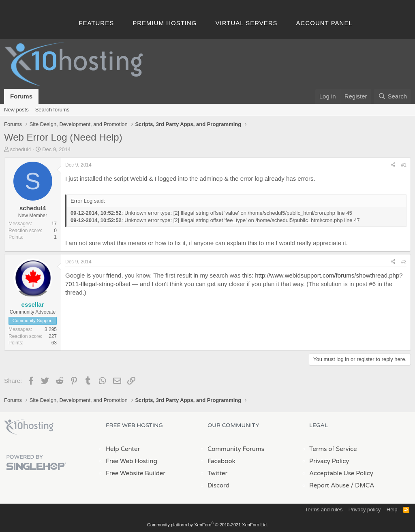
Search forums (52, 110)
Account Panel (324, 23)
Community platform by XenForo (207, 525)
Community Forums (236, 449)
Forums (21, 96)
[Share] (393, 165)
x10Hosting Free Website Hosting (29, 427)
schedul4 (21, 149)
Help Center (123, 449)
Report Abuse (329, 485)
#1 (404, 165)
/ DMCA (362, 485)
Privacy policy (365, 510)
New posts (16, 110)
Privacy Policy (329, 461)
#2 (404, 262)
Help (392, 510)
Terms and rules (324, 510)
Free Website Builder (136, 473)
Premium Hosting (165, 23)
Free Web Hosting (132, 461)
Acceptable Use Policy (341, 473)
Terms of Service (333, 449)
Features (96, 23)
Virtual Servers (247, 23)
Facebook (221, 461)
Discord (218, 485)
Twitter (217, 473)
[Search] (393, 96)
